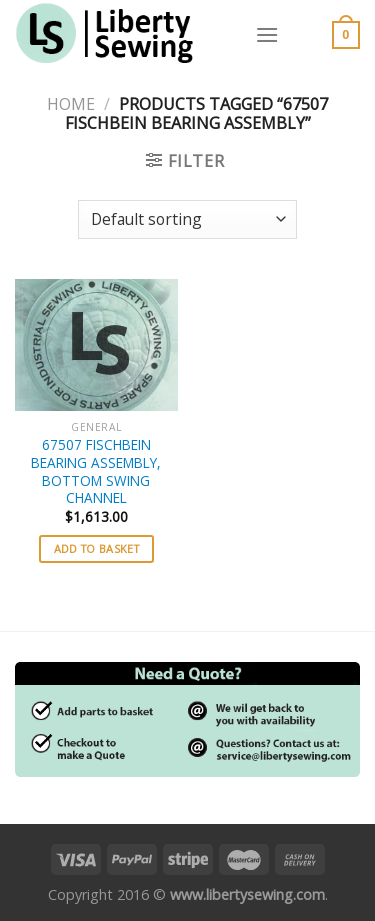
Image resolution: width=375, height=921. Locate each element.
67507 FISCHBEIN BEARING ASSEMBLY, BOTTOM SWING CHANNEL (96, 471)
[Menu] (267, 34)
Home (71, 104)
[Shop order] (187, 219)
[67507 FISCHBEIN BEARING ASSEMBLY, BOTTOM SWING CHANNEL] (96, 345)
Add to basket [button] (96, 548)
